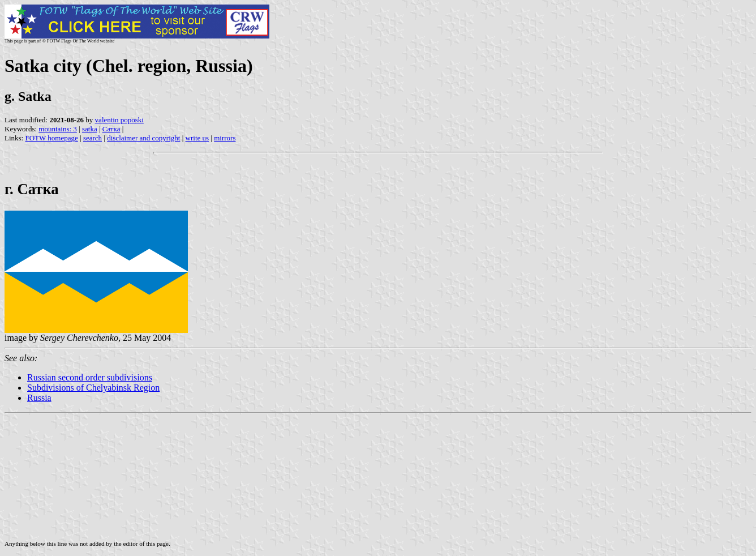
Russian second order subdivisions (90, 377)
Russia (39, 398)
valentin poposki (119, 120)
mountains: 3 (58, 129)
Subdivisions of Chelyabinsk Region (93, 388)
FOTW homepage (51, 138)
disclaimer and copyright (143, 138)
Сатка (111, 129)
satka (90, 129)
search (93, 138)
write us (197, 138)
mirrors (225, 138)
